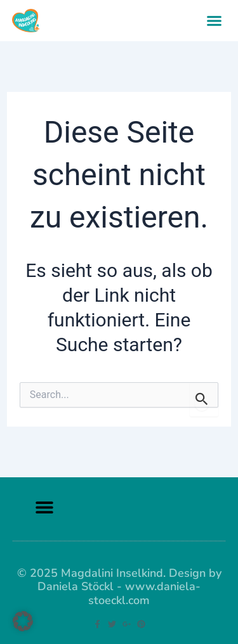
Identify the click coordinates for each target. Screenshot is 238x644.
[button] (215, 21)
